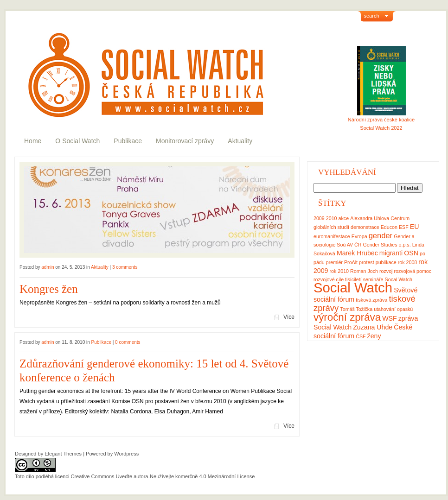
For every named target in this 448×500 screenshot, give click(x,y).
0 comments (128, 342)
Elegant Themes (63, 454)
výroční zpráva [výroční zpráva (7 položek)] (347, 317)
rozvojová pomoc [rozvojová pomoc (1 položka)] (413, 271)
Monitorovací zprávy (185, 141)
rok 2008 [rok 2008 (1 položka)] (407, 262)
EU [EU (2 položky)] (415, 227)
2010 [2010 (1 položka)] (332, 218)
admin (48, 267)
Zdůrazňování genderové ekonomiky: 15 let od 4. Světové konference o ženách (154, 370)
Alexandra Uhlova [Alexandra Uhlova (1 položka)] (370, 218)
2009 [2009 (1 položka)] (319, 218)
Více (289, 317)
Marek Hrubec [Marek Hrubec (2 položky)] (357, 253)
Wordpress (126, 454)
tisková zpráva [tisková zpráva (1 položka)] (371, 300)
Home (33, 141)
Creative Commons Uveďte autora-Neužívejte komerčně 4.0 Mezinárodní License (163, 476)
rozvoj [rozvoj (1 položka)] (386, 271)
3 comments (125, 267)
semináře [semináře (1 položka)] (373, 279)
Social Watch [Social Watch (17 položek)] (353, 288)
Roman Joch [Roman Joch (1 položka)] (364, 271)
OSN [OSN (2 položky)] (411, 253)
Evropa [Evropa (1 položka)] (359, 236)
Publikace (128, 141)
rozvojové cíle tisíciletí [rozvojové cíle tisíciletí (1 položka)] (338, 279)
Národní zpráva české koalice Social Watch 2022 (381, 121)
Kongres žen (49, 289)
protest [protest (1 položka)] (367, 262)
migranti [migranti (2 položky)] (391, 253)
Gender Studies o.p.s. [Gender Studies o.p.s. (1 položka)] (387, 245)
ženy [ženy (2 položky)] (374, 336)
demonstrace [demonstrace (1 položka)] (365, 227)
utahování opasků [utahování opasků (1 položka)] (393, 309)
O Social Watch (77, 141)
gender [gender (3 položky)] (381, 235)
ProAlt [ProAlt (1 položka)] (351, 262)
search (372, 16)
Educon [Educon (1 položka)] (389, 227)
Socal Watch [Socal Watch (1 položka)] (399, 279)
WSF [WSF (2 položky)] (389, 318)
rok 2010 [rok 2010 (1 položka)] (339, 271)
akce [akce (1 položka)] (344, 218)
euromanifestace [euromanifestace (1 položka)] (332, 236)
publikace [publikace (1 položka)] (386, 262)
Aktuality (240, 141)
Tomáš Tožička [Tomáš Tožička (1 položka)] (356, 309)
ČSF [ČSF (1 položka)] (361, 336)
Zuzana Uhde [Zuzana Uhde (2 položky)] (373, 327)
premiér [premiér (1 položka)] (334, 262)
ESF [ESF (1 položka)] (404, 227)
